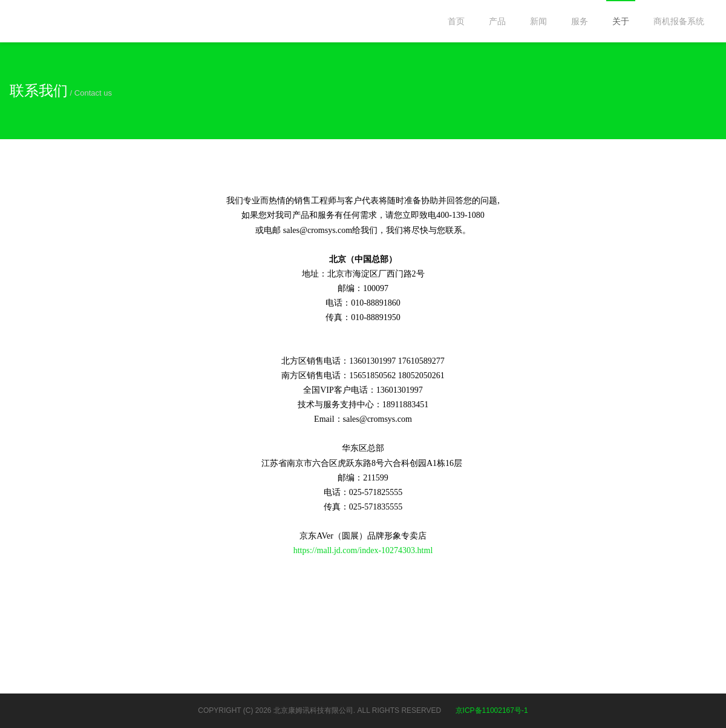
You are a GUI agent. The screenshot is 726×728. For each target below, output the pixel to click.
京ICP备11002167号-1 (492, 710)
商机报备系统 (679, 21)
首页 (456, 21)
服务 (580, 21)
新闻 (538, 21)
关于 (621, 21)
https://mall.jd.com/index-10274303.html (363, 550)
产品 (497, 21)
